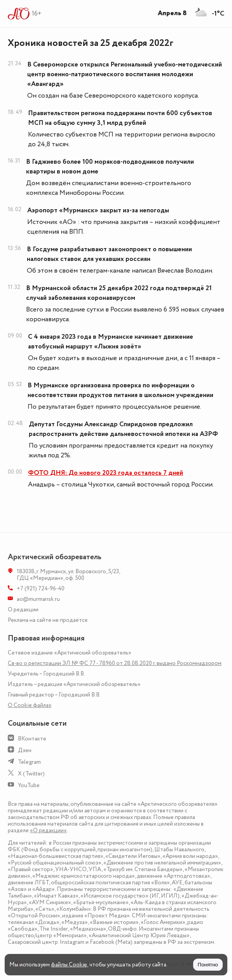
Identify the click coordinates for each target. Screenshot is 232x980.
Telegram (29, 762)
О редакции (23, 610)
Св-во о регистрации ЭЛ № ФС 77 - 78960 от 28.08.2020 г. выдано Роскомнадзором (115, 663)
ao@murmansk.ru (38, 599)
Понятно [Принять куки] (208, 965)
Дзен (25, 750)
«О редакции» (48, 830)
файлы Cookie (69, 965)
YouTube (29, 785)
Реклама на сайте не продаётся (48, 620)
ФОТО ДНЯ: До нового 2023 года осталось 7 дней (106, 473)
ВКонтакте (32, 739)
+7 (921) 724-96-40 (41, 589)
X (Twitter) (31, 774)
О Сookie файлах (30, 705)
